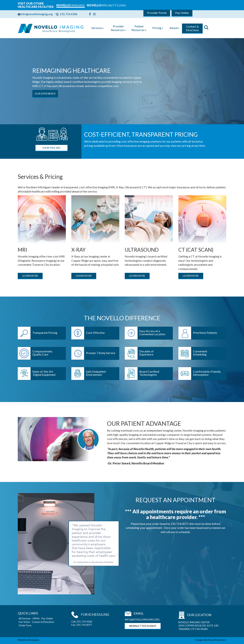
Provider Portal (157, 13)
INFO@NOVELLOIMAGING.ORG (142, 620)
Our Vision (24, 622)
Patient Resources (139, 28)
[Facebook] (90, 14)
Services (98, 28)
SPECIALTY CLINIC (107, 5)
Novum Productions (217, 640)
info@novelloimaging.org (36, 14)
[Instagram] (94, 14)
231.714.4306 (67, 14)
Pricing (158, 28)
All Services (25, 618)
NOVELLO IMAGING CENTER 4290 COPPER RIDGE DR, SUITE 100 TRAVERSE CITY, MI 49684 (198, 626)
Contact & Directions (192, 28)
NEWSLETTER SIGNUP (143, 626)
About (174, 28)
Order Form (25, 625)
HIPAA (36, 618)
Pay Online (182, 13)
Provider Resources (118, 28)
